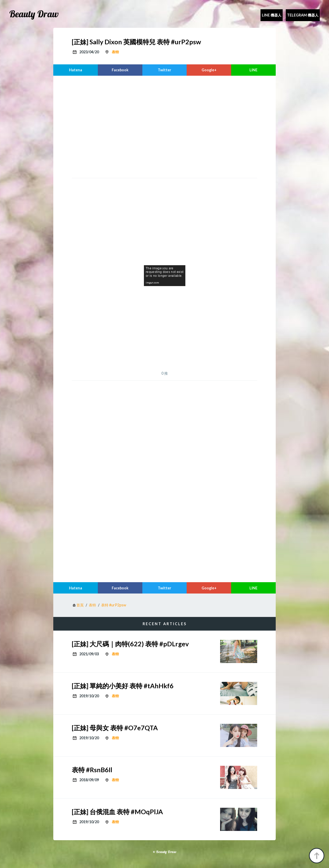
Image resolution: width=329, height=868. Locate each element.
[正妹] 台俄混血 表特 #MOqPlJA (117, 812)
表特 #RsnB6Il (92, 770)
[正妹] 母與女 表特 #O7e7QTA (115, 728)
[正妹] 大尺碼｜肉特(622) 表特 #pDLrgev (130, 644)
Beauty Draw (34, 14)
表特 (115, 52)
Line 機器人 (272, 15)
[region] (164, 126)
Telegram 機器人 (303, 15)
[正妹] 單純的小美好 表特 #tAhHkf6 (123, 686)
